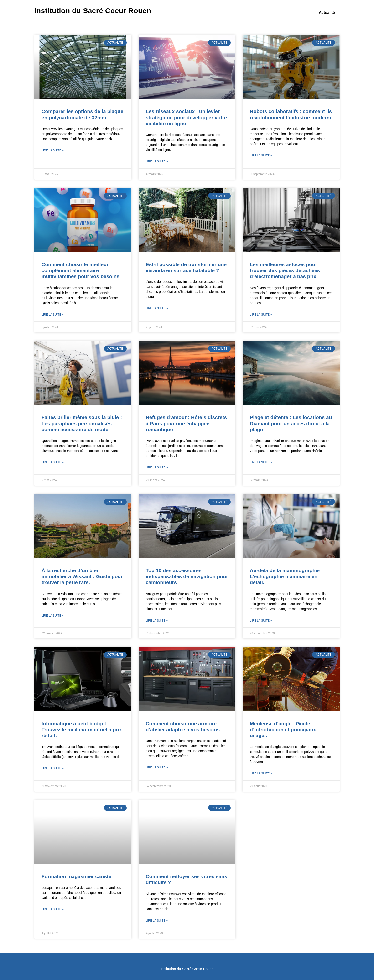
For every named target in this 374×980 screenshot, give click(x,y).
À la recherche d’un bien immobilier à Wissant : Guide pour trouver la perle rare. (82, 576)
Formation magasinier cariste (76, 876)
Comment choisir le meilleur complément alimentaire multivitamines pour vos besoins (81, 270)
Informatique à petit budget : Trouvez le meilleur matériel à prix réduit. (82, 729)
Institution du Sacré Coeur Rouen (93, 11)
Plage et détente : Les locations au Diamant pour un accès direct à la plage (291, 423)
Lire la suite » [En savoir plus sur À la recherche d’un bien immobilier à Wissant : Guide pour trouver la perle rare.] (53, 616)
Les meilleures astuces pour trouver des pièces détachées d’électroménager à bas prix (285, 270)
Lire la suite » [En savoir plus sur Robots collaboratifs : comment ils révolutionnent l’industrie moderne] (261, 156)
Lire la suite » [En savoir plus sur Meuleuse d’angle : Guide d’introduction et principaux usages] (261, 773)
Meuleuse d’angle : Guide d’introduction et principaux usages (283, 729)
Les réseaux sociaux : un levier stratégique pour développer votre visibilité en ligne (186, 117)
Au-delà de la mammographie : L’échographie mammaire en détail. (286, 576)
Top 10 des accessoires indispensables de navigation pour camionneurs (187, 576)
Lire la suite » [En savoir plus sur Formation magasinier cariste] (53, 909)
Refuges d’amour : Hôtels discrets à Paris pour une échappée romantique (186, 423)
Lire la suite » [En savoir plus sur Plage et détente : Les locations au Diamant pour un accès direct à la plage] (261, 462)
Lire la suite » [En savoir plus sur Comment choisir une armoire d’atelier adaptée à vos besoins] (157, 767)
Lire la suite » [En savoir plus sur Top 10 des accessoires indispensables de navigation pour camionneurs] (157, 621)
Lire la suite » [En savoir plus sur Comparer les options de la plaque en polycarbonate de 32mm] (53, 150)
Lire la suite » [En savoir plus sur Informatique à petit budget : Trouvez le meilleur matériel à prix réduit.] (53, 768)
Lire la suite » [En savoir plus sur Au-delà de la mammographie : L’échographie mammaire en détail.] (261, 621)
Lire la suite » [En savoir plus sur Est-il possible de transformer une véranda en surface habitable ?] (157, 308)
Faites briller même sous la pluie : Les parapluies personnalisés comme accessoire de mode (82, 423)
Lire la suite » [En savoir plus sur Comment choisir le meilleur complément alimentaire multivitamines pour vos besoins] (53, 315)
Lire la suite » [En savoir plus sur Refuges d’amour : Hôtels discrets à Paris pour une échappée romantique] (157, 467)
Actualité (327, 13)
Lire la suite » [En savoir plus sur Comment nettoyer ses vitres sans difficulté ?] (157, 921)
